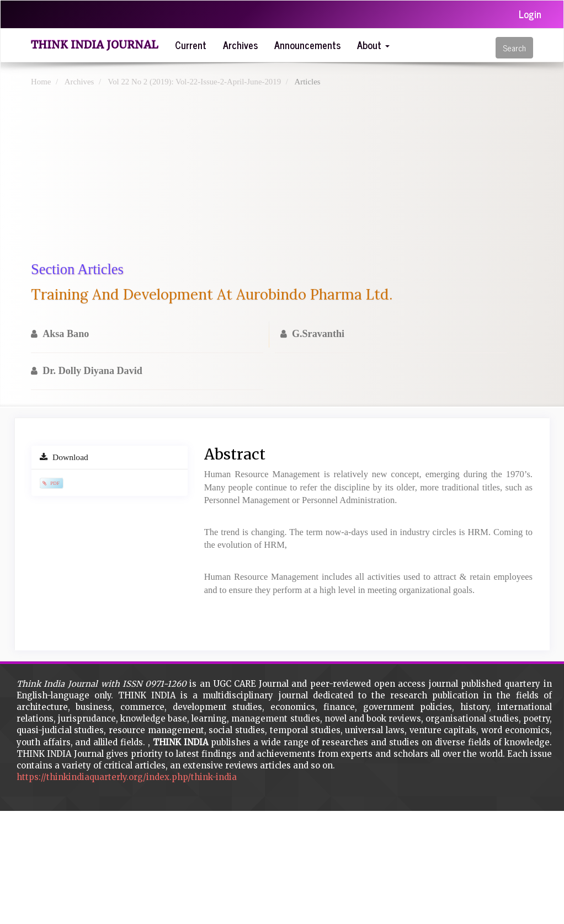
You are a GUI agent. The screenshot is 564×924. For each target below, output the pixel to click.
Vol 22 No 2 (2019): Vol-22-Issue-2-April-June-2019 (194, 82)
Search (514, 48)
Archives (240, 45)
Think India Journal (95, 45)
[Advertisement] (282, 177)
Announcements (307, 45)
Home (41, 82)
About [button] (373, 45)
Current (191, 45)
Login (530, 14)
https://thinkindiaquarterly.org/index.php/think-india (127, 777)
